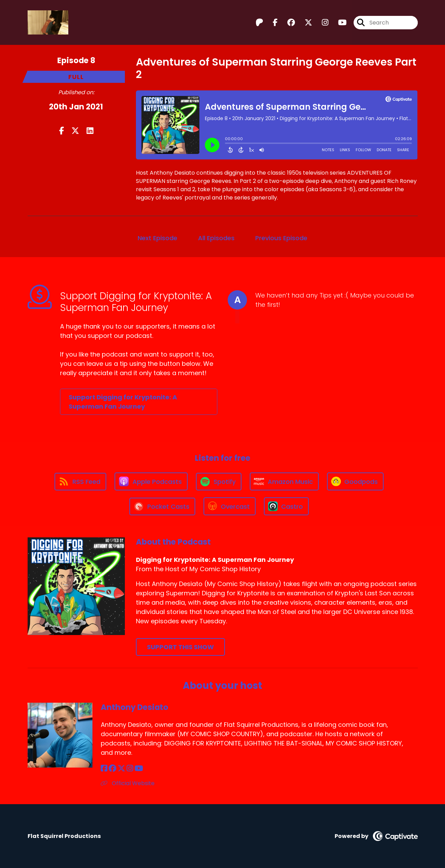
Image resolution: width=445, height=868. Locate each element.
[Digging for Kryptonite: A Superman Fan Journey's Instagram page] (321, 23)
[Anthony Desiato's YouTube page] (139, 768)
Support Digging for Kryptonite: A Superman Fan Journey (123, 402)
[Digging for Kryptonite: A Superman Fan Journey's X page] (304, 23)
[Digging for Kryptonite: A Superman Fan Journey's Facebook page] (271, 23)
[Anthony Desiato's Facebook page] (104, 768)
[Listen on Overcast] (230, 506)
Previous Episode (281, 238)
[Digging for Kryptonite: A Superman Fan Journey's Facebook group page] (287, 23)
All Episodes (216, 238)
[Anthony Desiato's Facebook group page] (112, 768)
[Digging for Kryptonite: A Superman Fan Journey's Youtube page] (338, 23)
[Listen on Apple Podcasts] (151, 481)
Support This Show (180, 647)
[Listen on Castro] (286, 506)
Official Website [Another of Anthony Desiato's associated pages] (128, 783)
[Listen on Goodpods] (355, 481)
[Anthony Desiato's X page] (121, 768)
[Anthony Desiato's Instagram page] (130, 768)
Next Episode (157, 238)
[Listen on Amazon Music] (284, 481)
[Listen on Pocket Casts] (162, 506)
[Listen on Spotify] (219, 482)
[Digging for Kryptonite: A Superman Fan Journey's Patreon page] (259, 23)
